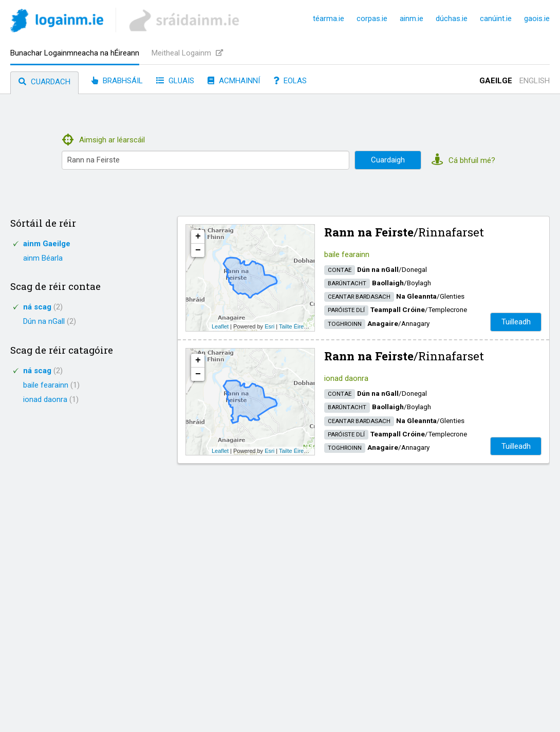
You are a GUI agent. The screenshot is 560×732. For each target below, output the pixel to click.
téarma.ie (329, 19)
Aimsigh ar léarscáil (104, 140)
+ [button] (198, 236)
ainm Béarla (43, 258)
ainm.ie (412, 19)
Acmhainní (234, 81)
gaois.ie (537, 19)
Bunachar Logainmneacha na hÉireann (75, 53)
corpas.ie (372, 19)
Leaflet (220, 326)
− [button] (198, 250)
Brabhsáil (117, 81)
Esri (269, 326)
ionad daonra (51, 399)
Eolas (290, 81)
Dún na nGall (50, 321)
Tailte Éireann (296, 326)
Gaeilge (496, 81)
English (535, 81)
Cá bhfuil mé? (463, 160)
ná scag (43, 307)
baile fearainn (51, 385)
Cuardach (44, 82)
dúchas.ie (452, 19)
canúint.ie (496, 19)
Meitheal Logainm (187, 53)
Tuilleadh (516, 322)
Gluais (175, 81)
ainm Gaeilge (47, 244)
